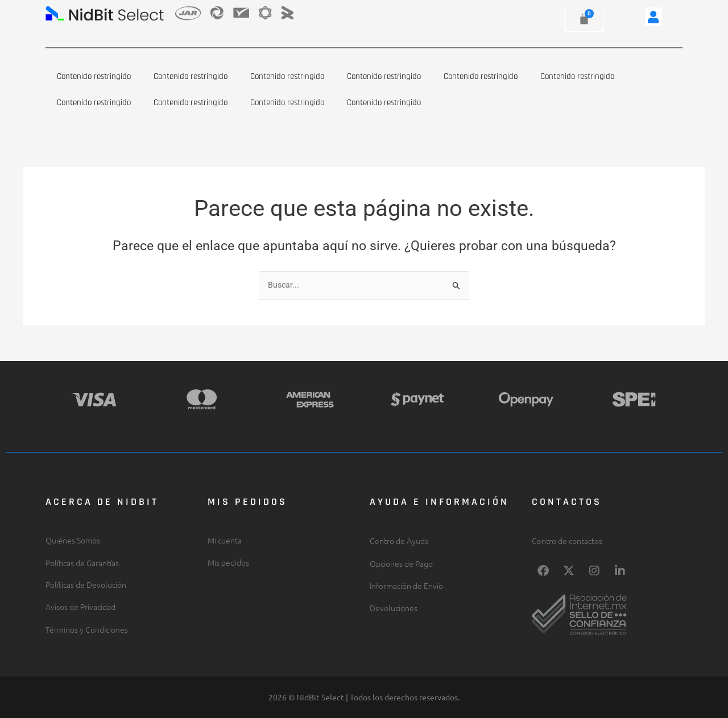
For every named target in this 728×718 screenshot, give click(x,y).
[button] (653, 17)
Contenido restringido (94, 76)
